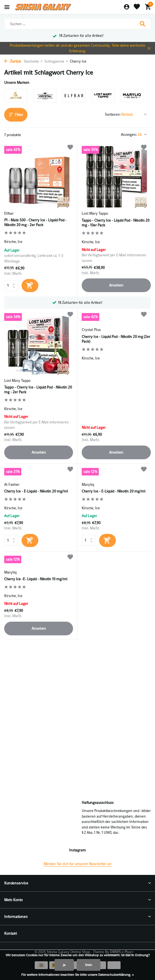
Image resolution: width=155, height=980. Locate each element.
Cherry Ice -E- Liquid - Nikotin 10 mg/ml (36, 579)
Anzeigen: (129, 135)
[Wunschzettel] (137, 7)
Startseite (33, 61)
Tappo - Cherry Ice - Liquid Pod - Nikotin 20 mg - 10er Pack (116, 223)
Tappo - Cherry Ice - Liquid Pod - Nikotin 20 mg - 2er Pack (38, 390)
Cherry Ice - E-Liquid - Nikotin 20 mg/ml (36, 491)
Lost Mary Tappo (95, 213)
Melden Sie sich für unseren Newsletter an (78, 864)
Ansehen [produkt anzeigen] (116, 285)
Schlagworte (56, 61)
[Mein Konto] (127, 7)
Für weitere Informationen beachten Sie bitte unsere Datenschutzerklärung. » (77, 975)
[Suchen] (77, 24)
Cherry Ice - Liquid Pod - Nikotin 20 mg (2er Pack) (116, 339)
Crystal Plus (91, 330)
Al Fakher (12, 485)
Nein (89, 965)
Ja (64, 965)
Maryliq (88, 485)
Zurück (13, 61)
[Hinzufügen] (30, 286)
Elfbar (9, 213)
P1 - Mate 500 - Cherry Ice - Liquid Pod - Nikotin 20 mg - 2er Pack (35, 223)
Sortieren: (113, 114)
